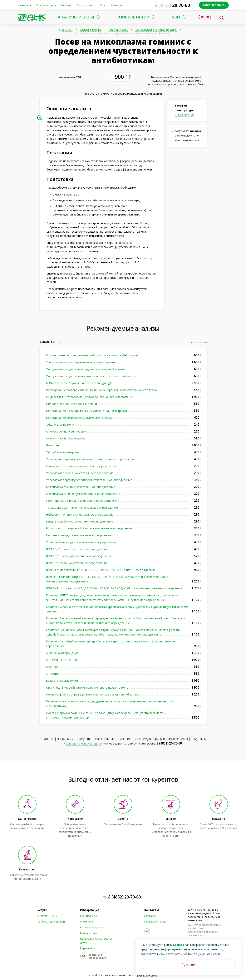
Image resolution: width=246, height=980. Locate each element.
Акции (205, 17)
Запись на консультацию (83, 743)
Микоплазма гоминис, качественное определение (81, 487)
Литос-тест (54, 445)
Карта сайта (88, 948)
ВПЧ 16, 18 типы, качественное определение (78, 549)
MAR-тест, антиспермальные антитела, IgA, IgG (79, 383)
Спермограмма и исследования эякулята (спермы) (80, 362)
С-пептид (52, 674)
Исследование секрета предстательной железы (79, 418)
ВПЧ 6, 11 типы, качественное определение (77, 563)
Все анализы (199, 342)
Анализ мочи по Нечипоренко (66, 431)
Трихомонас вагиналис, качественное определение (82, 507)
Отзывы (66, 5)
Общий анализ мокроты (63, 452)
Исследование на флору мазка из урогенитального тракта (86, 411)
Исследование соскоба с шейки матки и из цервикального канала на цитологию (101, 390)
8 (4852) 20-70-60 (184, 115)
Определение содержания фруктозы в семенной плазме (85, 369)
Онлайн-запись (214, 5)
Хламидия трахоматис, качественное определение (81, 466)
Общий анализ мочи (60, 424)
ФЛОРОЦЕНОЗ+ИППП (62, 660)
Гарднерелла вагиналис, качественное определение (83, 501)
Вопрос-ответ (85, 5)
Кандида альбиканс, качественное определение (80, 521)
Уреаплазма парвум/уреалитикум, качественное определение (89, 480)
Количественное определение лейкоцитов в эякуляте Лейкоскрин (92, 355)
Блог (102, 5)
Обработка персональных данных (96, 941)
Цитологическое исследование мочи (71, 404)
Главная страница (91, 30)
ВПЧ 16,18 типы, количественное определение (79, 556)
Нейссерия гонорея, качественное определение (80, 514)
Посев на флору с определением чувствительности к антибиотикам (93, 694)
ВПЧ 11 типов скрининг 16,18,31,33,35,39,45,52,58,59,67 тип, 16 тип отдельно (101, 570)
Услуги (42, 910)
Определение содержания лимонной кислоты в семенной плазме (92, 376)
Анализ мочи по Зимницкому (66, 438)
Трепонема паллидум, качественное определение (81, 542)
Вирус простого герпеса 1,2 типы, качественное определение (89, 528)
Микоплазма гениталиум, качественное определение (83, 494)
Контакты (117, 5)
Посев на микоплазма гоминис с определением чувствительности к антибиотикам (123, 33)
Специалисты (45, 5)
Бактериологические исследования (156, 30)
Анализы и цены (118, 30)
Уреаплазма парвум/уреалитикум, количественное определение (91, 459)
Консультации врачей (51, 922)
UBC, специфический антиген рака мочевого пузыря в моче (87, 687)
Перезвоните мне (155, 922)
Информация (90, 910)
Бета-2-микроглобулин (62, 681)
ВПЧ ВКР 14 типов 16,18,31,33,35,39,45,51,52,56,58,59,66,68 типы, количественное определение (114, 588)
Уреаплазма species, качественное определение (80, 473)
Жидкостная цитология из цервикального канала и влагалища (89, 397)
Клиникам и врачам (92, 927)
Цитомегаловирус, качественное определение (79, 535)
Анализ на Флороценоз (62, 653)
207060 (172, 5)
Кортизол (53, 667)
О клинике (86, 922)
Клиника (23, 5)
